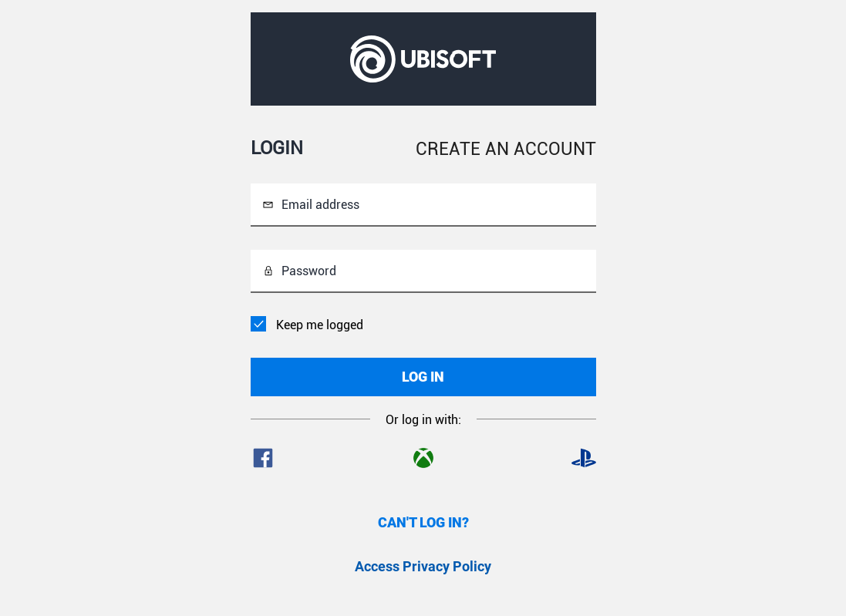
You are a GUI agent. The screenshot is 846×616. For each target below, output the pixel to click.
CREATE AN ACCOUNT (506, 149)
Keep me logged (320, 325)
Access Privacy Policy (423, 566)
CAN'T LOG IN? (423, 522)
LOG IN (423, 377)
